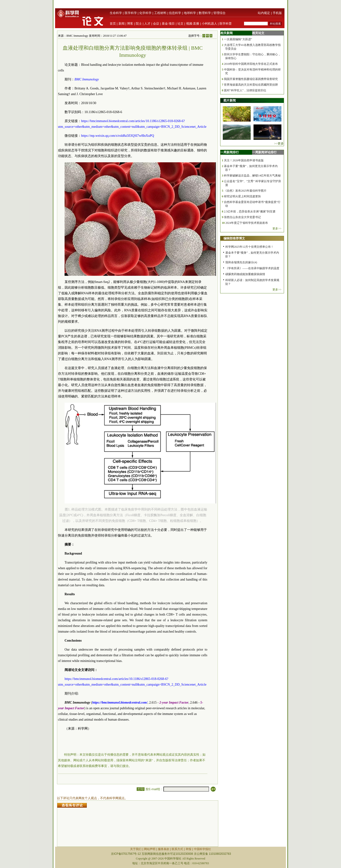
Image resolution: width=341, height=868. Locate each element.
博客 (130, 24)
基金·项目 (168, 24)
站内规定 (264, 13)
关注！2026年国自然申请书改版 (244, 160)
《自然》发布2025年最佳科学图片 (245, 191)
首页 (113, 24)
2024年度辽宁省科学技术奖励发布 (247, 223)
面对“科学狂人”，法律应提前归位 (245, 90)
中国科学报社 (202, 849)
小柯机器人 (209, 24)
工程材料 (160, 13)
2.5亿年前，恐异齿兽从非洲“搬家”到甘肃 (250, 211)
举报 (188, 849)
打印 (141, 789)
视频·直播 (193, 24)
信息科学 (175, 13)
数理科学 (205, 13)
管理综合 (219, 13)
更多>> (277, 229)
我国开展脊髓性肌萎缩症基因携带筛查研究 (251, 79)
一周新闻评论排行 (264, 152)
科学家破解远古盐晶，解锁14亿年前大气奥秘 (252, 176)
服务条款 (164, 849)
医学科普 (226, 24)
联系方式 (177, 849)
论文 (180, 24)
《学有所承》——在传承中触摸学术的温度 (252, 268)
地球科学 (190, 13)
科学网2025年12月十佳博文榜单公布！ (249, 247)
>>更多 (279, 143)
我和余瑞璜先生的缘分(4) (241, 262)
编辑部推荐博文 (234, 238)
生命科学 (116, 13)
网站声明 (150, 849)
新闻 (122, 24)
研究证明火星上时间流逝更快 (242, 196)
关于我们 (136, 849)
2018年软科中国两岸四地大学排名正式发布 (251, 64)
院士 (139, 24)
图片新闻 (230, 100)
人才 (147, 24)
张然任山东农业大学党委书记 (242, 217)
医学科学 (131, 13)
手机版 (277, 13)
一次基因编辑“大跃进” (238, 39)
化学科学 (145, 13)
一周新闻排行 (230, 152)
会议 (156, 24)
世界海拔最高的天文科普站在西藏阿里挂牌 (251, 85)
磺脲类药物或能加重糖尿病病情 (245, 274)
